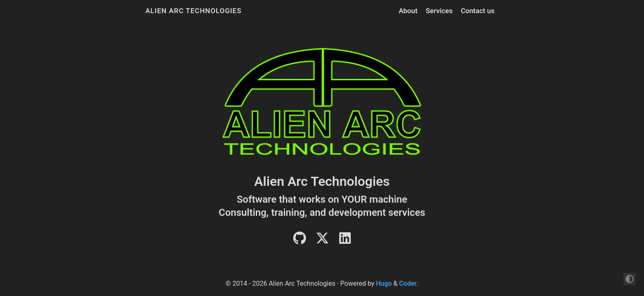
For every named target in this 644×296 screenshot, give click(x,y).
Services (439, 11)
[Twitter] (322, 241)
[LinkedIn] (345, 241)
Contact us (478, 11)
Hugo (384, 283)
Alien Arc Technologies (193, 11)
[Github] (300, 241)
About (408, 11)
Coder (408, 283)
